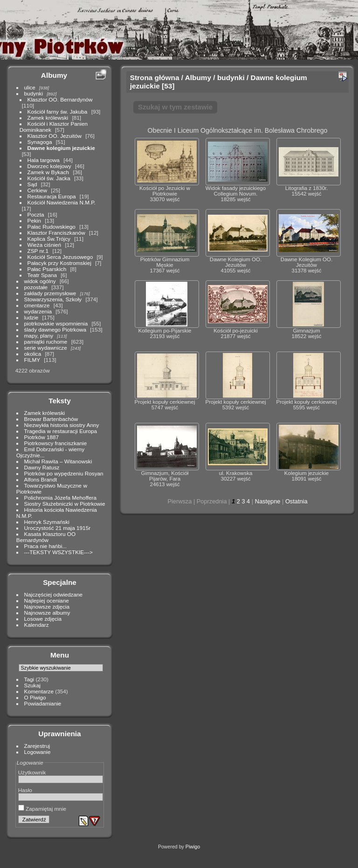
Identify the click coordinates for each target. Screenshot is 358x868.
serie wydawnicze (46, 348)
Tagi (29, 679)
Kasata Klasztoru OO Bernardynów (46, 537)
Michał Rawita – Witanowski (58, 461)
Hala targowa (44, 160)
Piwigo (193, 847)
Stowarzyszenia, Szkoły (53, 299)
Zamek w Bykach (48, 172)
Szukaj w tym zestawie (175, 107)
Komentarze (39, 691)
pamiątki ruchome (46, 342)
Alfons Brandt (41, 479)
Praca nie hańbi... (46, 546)
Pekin (34, 220)
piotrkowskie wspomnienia (56, 323)
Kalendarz (37, 625)
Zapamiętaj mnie (42, 809)
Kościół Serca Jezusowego (60, 257)
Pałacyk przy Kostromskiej (59, 263)
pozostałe (36, 287)
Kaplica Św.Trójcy (49, 239)
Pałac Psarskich (47, 269)
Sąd (32, 184)
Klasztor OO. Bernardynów (60, 99)
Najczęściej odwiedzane (54, 594)
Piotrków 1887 (42, 437)
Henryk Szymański (47, 522)
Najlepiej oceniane (47, 600)
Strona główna (155, 78)
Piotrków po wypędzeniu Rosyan (64, 473)
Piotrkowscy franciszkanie (56, 443)
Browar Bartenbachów (51, 419)
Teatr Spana (42, 275)
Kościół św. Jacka (49, 178)
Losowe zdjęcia (43, 619)
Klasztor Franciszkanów (56, 233)
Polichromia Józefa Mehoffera (60, 498)
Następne (268, 501)
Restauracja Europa (52, 196)
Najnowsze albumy (47, 613)
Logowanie (38, 752)
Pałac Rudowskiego (52, 227)
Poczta (36, 214)
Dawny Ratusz (42, 467)
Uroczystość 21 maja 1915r (58, 528)
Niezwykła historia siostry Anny (62, 425)
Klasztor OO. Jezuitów (55, 136)
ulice (30, 87)
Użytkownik (32, 772)
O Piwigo (35, 697)
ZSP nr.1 (38, 251)
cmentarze (37, 305)
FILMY (32, 360)
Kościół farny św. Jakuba (58, 112)
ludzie (31, 317)
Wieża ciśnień (45, 245)
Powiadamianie (43, 703)
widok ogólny (40, 281)
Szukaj (32, 685)
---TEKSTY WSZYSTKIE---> (59, 552)
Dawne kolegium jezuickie (61, 148)
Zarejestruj (37, 746)
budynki (34, 93)
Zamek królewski (48, 118)
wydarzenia (38, 311)
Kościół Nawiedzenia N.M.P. (62, 202)
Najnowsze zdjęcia (47, 607)
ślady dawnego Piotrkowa (55, 329)
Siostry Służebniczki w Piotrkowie (65, 504)
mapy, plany (39, 336)
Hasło (25, 790)
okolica (33, 354)
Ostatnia (296, 501)
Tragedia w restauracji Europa (61, 431)
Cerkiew (38, 190)
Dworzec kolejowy (49, 166)
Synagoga (40, 142)
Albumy (54, 75)
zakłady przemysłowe (50, 293)
